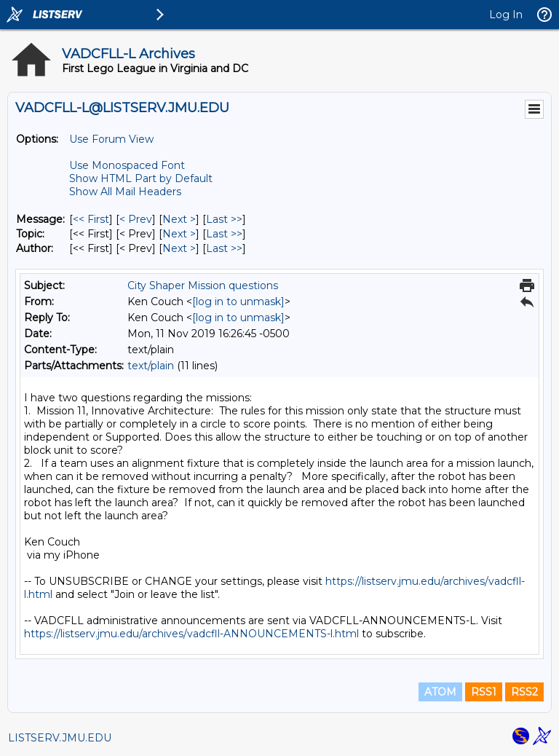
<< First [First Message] (91, 219)
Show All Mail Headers (125, 192)
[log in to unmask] (238, 302)
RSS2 (524, 692)
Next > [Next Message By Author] (179, 248)
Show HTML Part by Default (141, 178)
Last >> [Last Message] (224, 219)
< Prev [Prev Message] (136, 219)
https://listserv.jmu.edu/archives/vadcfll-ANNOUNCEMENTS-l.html (191, 634)
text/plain (151, 366)
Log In (506, 15)
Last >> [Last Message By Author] (224, 248)
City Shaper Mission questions (203, 286)
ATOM (440, 692)
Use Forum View (111, 139)
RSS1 (484, 692)
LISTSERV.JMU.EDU (60, 738)
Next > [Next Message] (179, 219)
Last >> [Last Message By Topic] (224, 234)
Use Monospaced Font (127, 165)
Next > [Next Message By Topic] (179, 234)
